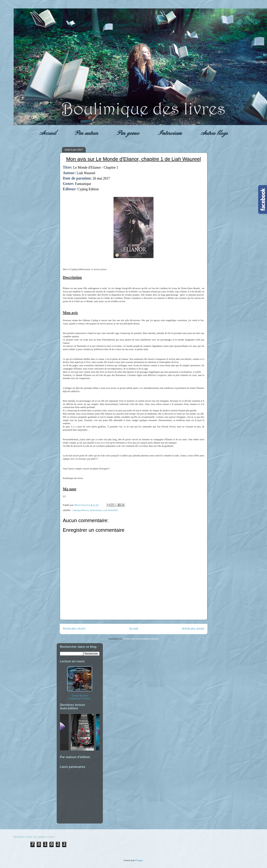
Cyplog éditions (81, 510)
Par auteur (87, 133)
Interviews (170, 133)
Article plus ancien (193, 629)
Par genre (128, 133)
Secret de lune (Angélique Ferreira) (80, 683)
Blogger (139, 860)
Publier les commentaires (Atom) (141, 639)
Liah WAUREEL (111, 510)
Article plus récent (74, 629)
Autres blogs (214, 133)
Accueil (48, 133)
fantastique (96, 510)
